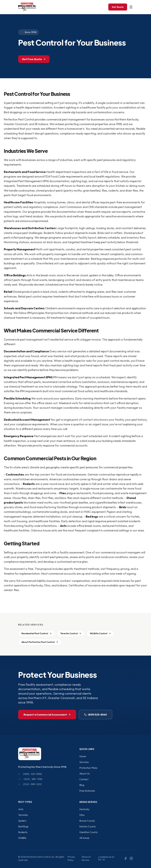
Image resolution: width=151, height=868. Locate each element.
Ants (21, 809)
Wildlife (22, 838)
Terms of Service (86, 858)
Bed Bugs (23, 826)
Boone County (87, 821)
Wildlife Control (100, 633)
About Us (84, 774)
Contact (84, 779)
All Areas (84, 838)
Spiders (22, 821)
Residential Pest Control (37, 633)
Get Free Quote (34, 59)
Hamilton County (88, 832)
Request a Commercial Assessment (47, 715)
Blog (82, 785)
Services (84, 762)
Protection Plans (88, 768)
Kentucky (84, 809)
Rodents (23, 832)
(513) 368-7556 (30, 779)
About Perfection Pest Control (40, 642)
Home (83, 756)
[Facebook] (126, 858)
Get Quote (118, 7)
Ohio (82, 815)
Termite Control (71, 633)
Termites (23, 815)
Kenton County (88, 826)
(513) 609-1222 (30, 784)
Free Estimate (87, 791)
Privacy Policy (71, 858)
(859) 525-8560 (95, 715)
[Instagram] (131, 858)
